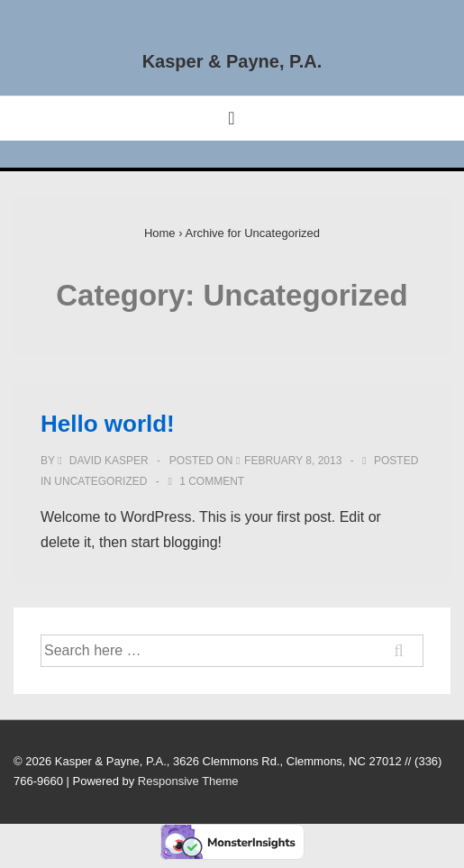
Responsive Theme (188, 781)
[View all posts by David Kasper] (105, 461)
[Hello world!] (293, 461)
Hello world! (108, 424)
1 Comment (212, 481)
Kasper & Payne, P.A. (232, 61)
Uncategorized (100, 481)
